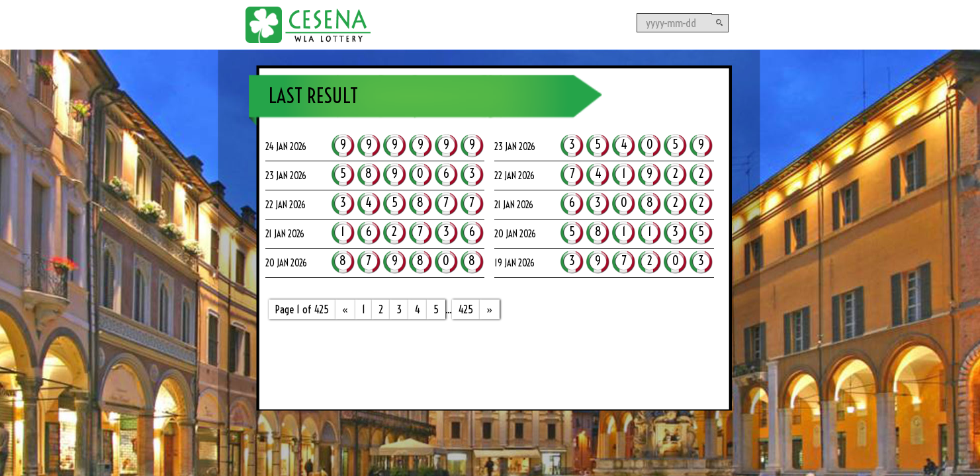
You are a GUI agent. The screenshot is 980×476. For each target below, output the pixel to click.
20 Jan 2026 (515, 234)
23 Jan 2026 (515, 147)
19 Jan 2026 (514, 263)
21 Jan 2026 (514, 205)
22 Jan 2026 (514, 176)
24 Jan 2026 (286, 147)
